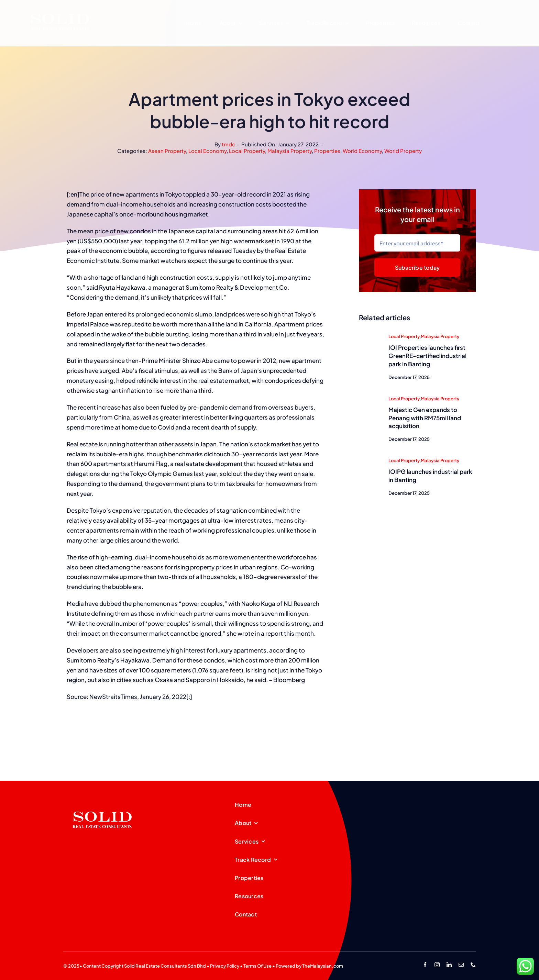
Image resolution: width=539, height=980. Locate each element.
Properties (327, 151)
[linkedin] (449, 965)
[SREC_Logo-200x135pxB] (102, 801)
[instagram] (437, 965)
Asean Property (167, 151)
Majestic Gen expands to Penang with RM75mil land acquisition (425, 418)
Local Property (247, 151)
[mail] (461, 965)
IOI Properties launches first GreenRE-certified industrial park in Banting (427, 356)
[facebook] (425, 965)
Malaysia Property (290, 151)
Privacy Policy (225, 966)
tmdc (228, 144)
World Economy (362, 151)
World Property (403, 151)
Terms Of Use (257, 966)
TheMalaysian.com (323, 966)
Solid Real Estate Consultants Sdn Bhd (165, 966)
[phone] (473, 965)
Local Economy (207, 151)
